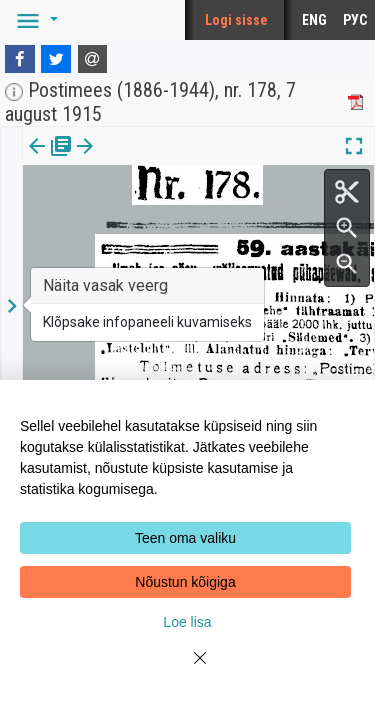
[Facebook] (20, 59)
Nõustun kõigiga (185, 582)
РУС (355, 20)
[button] (34, 20)
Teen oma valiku (185, 538)
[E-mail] (93, 59)
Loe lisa (187, 622)
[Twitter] (56, 59)
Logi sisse (236, 20)
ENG (314, 20)
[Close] (188, 670)
